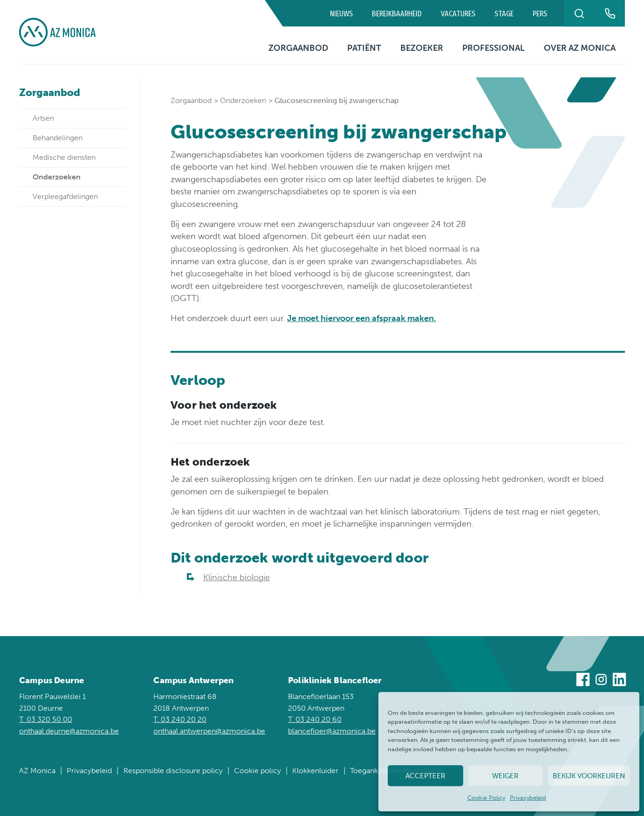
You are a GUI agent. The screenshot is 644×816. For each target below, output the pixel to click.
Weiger (505, 776)
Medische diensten (64, 157)
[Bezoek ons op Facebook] (583, 681)
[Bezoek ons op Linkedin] (619, 681)
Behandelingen (58, 138)
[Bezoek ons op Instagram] (601, 681)
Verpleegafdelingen (65, 196)
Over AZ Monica (580, 48)
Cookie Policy (486, 798)
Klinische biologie (236, 577)
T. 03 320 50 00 (46, 719)
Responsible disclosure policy (173, 771)
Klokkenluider (315, 771)
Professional (493, 48)
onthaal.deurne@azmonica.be (69, 731)
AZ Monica (37, 771)
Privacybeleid (528, 798)
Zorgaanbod (298, 48)
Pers (540, 14)
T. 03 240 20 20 (180, 719)
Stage (504, 14)
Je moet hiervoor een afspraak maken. (362, 318)
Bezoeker (422, 48)
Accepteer (425, 776)
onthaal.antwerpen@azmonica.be (209, 731)
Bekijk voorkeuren (589, 776)
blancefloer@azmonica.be (332, 731)
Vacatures (458, 14)
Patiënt (364, 48)
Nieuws (341, 14)
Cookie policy (257, 771)
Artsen (43, 118)
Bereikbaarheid (397, 14)
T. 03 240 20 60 (315, 719)
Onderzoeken (243, 100)
